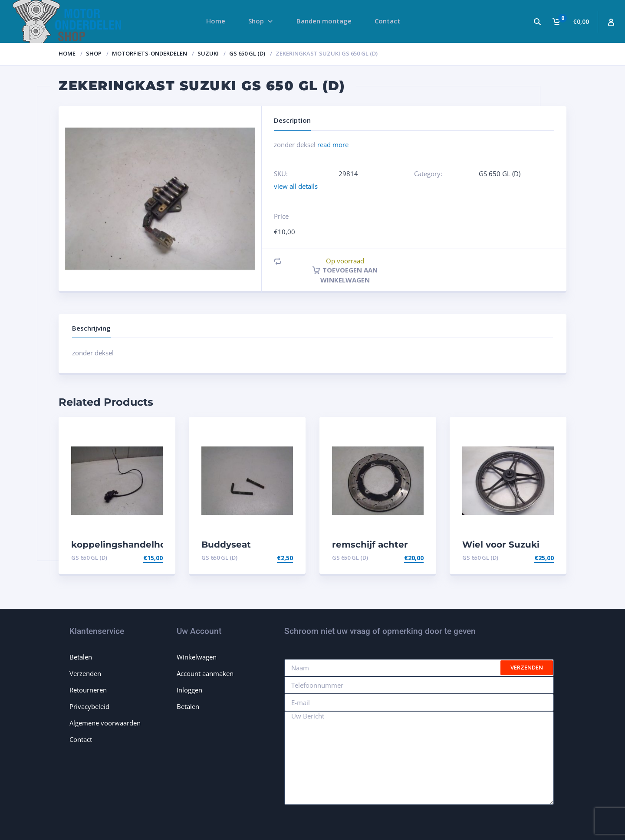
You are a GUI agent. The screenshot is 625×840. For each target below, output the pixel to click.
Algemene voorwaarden (105, 723)
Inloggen (189, 690)
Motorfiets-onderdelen (150, 53)
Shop (94, 53)
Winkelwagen (197, 657)
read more (333, 144)
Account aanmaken (205, 673)
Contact (81, 739)
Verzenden (85, 673)
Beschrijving (91, 328)
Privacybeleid (89, 706)
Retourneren (88, 690)
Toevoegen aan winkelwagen (345, 275)
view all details (296, 186)
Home (67, 53)
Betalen (81, 657)
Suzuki (208, 53)
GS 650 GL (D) (247, 53)
